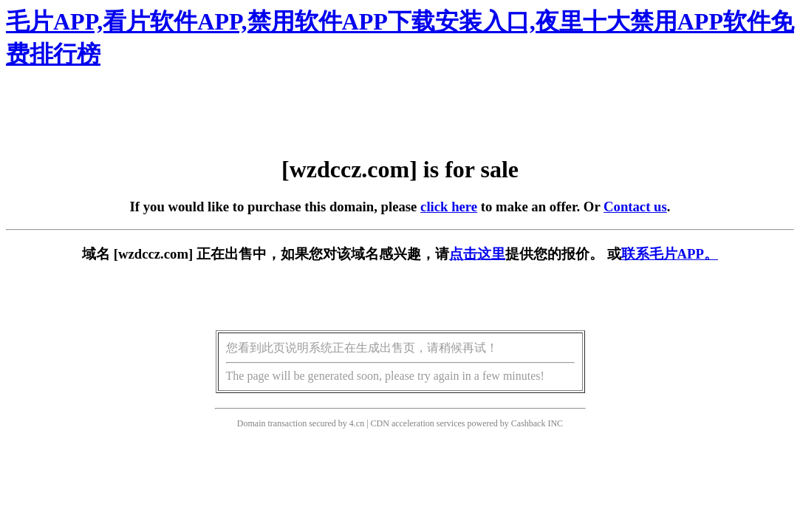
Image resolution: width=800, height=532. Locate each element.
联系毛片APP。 (670, 254)
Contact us (635, 207)
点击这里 (477, 254)
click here (449, 207)
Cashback (529, 423)
